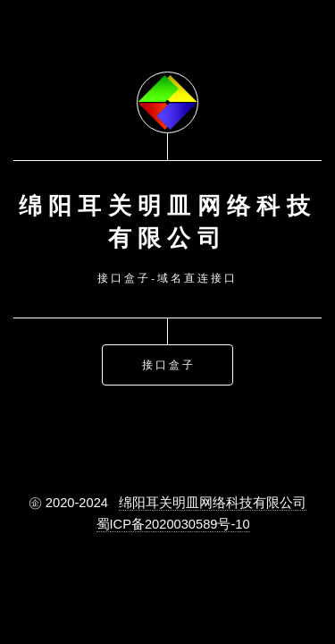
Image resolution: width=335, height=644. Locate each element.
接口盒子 (169, 364)
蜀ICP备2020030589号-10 (173, 524)
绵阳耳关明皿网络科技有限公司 (213, 503)
